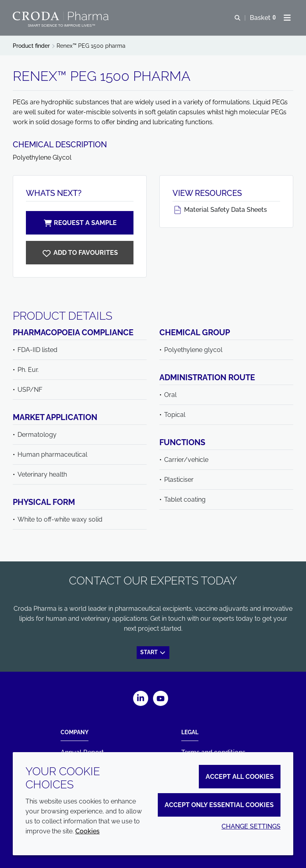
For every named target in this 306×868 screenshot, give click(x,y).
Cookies (87, 831)
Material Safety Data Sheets (220, 210)
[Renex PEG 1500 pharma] (80, 253)
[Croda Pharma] (62, 16)
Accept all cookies (240, 777)
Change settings (251, 826)
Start (153, 652)
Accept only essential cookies (219, 805)
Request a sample (80, 223)
